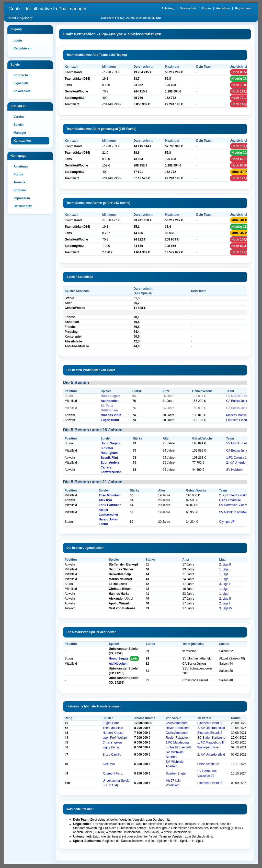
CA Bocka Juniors (238, 401)
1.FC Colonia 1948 (239, 458)
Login (18, 40)
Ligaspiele (21, 83)
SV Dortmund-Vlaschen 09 (237, 505)
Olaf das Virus (111, 415)
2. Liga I (225, 603)
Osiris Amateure (230, 500)
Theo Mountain (110, 495)
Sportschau (22, 75)
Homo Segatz (110, 396)
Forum (206, 8)
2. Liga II (225, 564)
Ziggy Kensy (111, 747)
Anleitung (168, 8)
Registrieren (243, 8)
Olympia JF (227, 522)
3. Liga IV (226, 608)
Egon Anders (110, 463)
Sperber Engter (176, 773)
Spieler (19, 125)
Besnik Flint (109, 458)
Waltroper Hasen (209, 747)
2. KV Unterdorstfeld (240, 463)
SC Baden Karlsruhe (211, 738)
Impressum (22, 198)
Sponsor (20, 190)
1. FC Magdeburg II (210, 742)
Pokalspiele (22, 91)
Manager (20, 133)
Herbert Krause (113, 733)
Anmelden (223, 8)
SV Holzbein (235, 470)
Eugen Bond (110, 420)
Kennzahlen (22, 141)
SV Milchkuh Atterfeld (241, 396)
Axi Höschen (110, 401)
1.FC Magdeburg (177, 742)
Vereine (19, 117)
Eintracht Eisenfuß (239, 420)
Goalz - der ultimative (48, 9)
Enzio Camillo (112, 755)
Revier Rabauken (178, 728)
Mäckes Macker (237, 415)
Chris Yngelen (112, 742)
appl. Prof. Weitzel (115, 738)
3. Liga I (225, 584)
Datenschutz (188, 8)
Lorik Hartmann (110, 505)
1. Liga (224, 569)
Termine (19, 182)
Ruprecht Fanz (113, 773)
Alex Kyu (105, 500)
